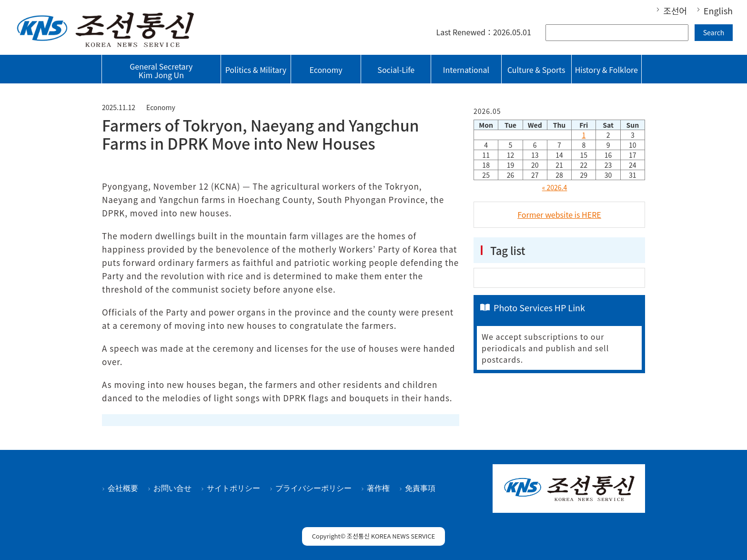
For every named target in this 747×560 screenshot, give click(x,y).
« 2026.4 (555, 187)
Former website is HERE (559, 214)
